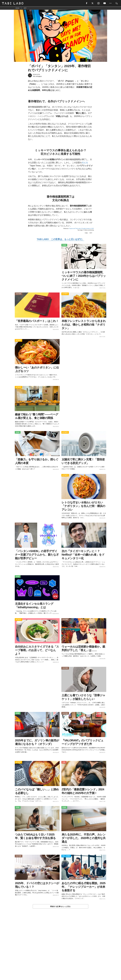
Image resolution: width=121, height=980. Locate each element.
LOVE (64, 762)
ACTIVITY (65, 294)
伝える (85, 163)
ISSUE (64, 245)
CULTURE (19, 294)
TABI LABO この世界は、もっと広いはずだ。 (60, 239)
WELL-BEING (66, 856)
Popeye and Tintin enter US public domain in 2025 (81, 229)
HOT (91, 233)
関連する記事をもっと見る (60, 906)
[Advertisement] (60, 949)
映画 (86, 233)
